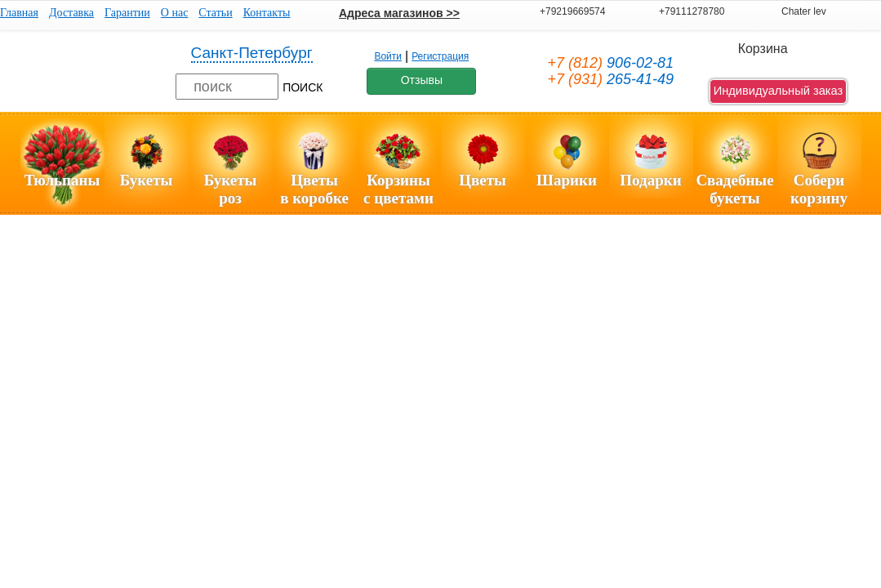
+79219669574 (572, 11)
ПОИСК (303, 87)
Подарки (650, 180)
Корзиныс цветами (398, 189)
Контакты (267, 13)
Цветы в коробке (314, 189)
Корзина (763, 49)
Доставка (71, 13)
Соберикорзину (819, 189)
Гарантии (127, 13)
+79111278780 (692, 11)
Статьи (215, 13)
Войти (388, 56)
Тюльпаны (62, 180)
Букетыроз (231, 189)
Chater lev (804, 11)
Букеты (147, 180)
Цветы (483, 180)
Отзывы (422, 80)
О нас (175, 13)
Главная (19, 13)
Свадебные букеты (734, 189)
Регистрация (440, 56)
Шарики (567, 180)
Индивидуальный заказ (779, 91)
